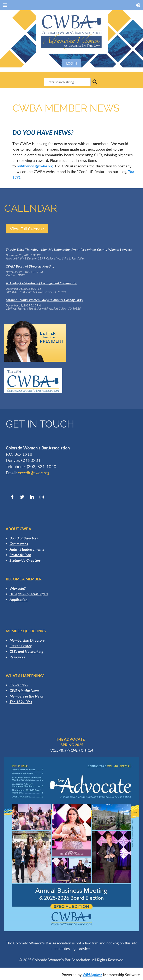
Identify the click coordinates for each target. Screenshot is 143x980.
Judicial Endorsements (27, 549)
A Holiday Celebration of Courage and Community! (41, 283)
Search (95, 82)
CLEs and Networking (26, 651)
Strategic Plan (20, 555)
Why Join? (18, 588)
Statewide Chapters (25, 560)
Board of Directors (24, 538)
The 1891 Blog (21, 702)
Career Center (20, 646)
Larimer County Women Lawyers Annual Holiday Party (44, 300)
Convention (19, 685)
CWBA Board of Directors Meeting (30, 266)
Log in (72, 63)
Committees (19, 544)
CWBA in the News (24, 691)
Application (19, 599)
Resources (17, 657)
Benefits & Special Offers (29, 594)
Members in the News (27, 696)
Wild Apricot (92, 975)
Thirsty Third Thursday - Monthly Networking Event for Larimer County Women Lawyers (69, 249)
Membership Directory (27, 640)
